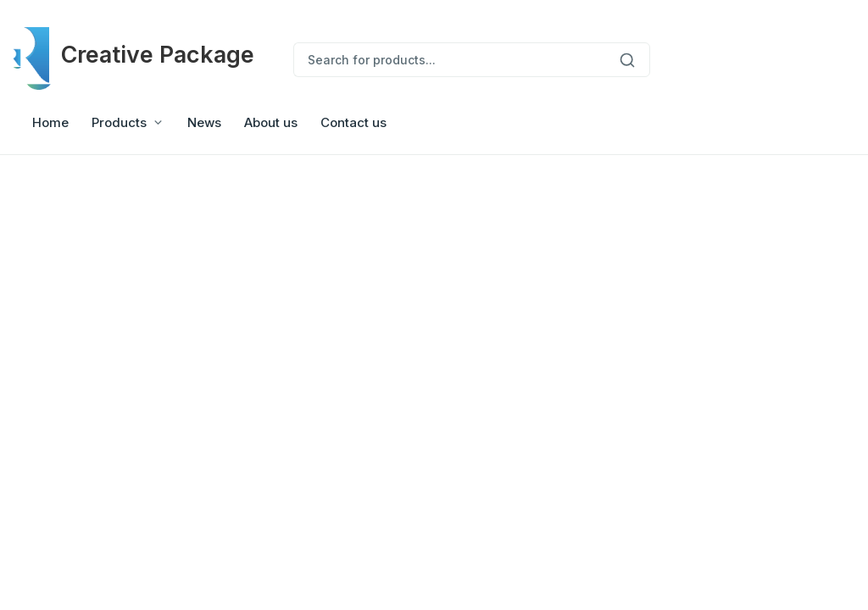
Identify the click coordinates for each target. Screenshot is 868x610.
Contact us (353, 122)
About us (271, 122)
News (204, 122)
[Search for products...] (449, 60)
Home (50, 122)
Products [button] (119, 122)
